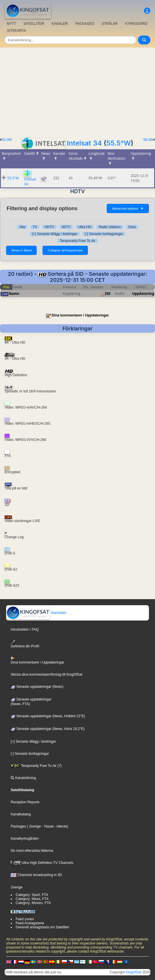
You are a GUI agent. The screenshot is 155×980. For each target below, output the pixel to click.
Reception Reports (25, 802)
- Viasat (47, 826)
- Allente (60, 826)
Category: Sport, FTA (32, 895)
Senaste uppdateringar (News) (37, 687)
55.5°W (118, 143)
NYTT (11, 24)
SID (108, 294)
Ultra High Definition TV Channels (42, 863)
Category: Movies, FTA (33, 903)
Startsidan (36, 613)
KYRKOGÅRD (136, 24)
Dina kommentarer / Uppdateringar (80, 315)
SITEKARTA (16, 31)
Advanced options (128, 208)
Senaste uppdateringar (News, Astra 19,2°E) (48, 729)
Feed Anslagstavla (30, 923)
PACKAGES (85, 24)
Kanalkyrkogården (25, 839)
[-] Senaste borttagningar (104, 234)
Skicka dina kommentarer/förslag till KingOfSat (46, 675)
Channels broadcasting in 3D (36, 875)
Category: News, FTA (32, 899)
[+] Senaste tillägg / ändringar (55, 234)
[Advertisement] (77, 91)
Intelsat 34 (84, 143)
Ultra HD (85, 227)
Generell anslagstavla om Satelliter (42, 927)
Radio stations (110, 227)
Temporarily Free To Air (77, 241)
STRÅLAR (110, 24)
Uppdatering (143, 294)
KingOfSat (133, 972)
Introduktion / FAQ (25, 629)
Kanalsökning (23, 778)
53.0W (7, 140)
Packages (18, 826)
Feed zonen (25, 919)
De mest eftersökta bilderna (32, 851)
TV (35, 227)
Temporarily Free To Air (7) (36, 766)
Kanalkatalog (21, 814)
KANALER (60, 24)
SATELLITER (34, 24)
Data (132, 227)
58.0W (148, 140)
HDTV (49, 227)
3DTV (66, 227)
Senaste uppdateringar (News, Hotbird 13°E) (48, 716)
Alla (22, 227)
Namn (14, 294)
